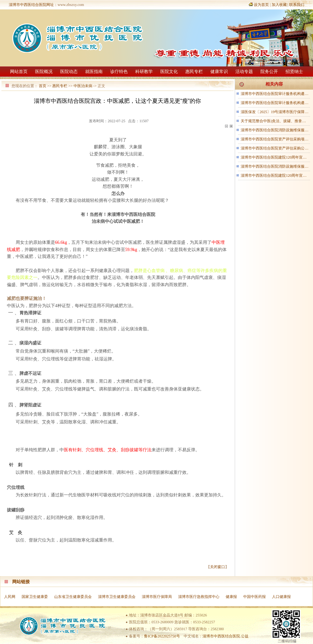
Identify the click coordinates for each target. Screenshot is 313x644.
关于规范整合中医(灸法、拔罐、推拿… (273, 121)
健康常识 (219, 72)
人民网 (10, 597)
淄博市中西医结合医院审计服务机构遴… (275, 94)
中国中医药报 (254, 597)
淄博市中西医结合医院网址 (31, 5)
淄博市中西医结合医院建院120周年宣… (274, 157)
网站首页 (19, 72)
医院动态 (69, 72)
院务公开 (269, 72)
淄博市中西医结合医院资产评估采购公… (275, 148)
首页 (43, 86)
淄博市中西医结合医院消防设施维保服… (275, 130)
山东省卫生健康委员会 (73, 597)
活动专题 (244, 72)
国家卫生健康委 (35, 597)
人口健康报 (281, 597)
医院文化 (169, 72)
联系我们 (297, 5)
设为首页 (261, 5)
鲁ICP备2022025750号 (162, 636)
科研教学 (144, 72)
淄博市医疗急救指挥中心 (199, 597)
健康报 (231, 597)
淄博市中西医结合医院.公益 (226, 636)
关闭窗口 (218, 567)
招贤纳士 (294, 72)
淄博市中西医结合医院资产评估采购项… (275, 139)
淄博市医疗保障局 (157, 597)
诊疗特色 (119, 72)
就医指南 (94, 72)
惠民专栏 (194, 72)
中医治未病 (83, 86)
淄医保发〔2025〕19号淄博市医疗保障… (275, 112)
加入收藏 (279, 5)
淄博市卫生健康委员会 (117, 597)
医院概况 (44, 72)
